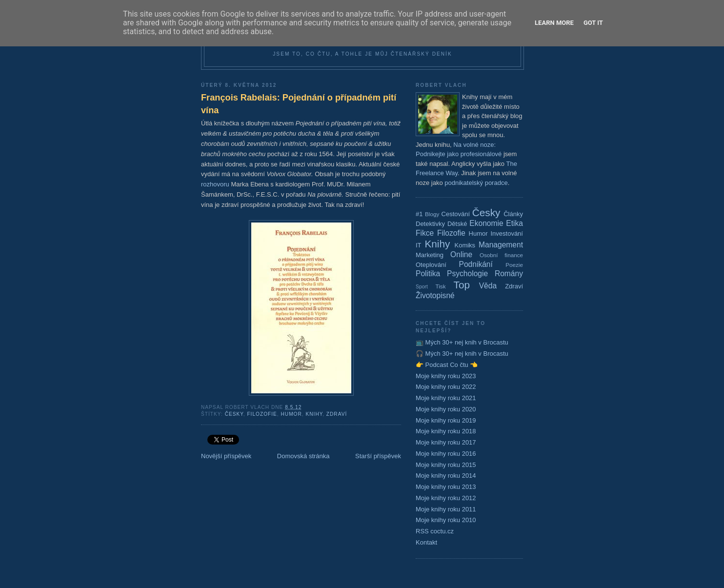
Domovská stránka (303, 456)
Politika (428, 274)
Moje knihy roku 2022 (446, 387)
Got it (593, 23)
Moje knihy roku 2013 (446, 487)
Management (501, 245)
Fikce (425, 233)
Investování (507, 233)
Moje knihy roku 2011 (446, 509)
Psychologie (467, 274)
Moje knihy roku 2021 (446, 398)
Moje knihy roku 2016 (446, 454)
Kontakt (426, 542)
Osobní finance (501, 255)
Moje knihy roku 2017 (446, 442)
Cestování (456, 214)
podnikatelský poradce (476, 183)
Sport (422, 287)
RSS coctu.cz (435, 531)
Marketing (430, 255)
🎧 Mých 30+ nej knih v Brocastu (462, 354)
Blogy (432, 214)
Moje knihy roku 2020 (446, 409)
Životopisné (435, 295)
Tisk (441, 286)
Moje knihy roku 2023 (446, 376)
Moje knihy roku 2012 (446, 498)
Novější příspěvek (226, 456)
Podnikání (476, 264)
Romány (509, 274)
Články (513, 214)
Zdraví (337, 414)
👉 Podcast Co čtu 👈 (447, 365)
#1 (419, 214)
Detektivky (430, 224)
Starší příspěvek (378, 456)
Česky (234, 414)
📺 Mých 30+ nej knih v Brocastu (462, 342)
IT (419, 245)
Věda (488, 286)
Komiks (465, 245)
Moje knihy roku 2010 (446, 520)
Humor (291, 414)
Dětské (457, 224)
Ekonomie (486, 223)
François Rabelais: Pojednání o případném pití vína (299, 104)
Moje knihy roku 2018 (446, 431)
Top (462, 285)
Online (461, 254)
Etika (514, 223)
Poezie (514, 265)
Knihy (314, 414)
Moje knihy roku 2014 (446, 476)
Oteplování (431, 265)
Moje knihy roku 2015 (446, 465)
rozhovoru (215, 184)
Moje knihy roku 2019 (446, 420)
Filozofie (262, 414)
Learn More (554, 23)
